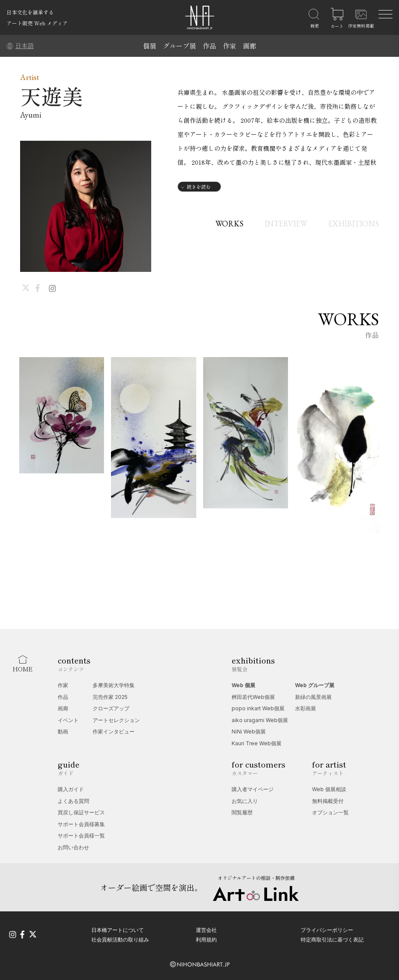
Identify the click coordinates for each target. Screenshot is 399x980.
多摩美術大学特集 (114, 685)
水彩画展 (305, 708)
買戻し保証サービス (81, 812)
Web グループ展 (315, 685)
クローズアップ (111, 708)
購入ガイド (71, 789)
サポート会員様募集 (81, 824)
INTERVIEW (286, 224)
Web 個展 (243, 685)
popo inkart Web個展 (258, 708)
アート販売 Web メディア (37, 23)
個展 (149, 46)
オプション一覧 (330, 812)
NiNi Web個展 (249, 732)
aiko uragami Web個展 (260, 720)
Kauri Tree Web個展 (257, 743)
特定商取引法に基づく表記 (332, 940)
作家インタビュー (114, 732)
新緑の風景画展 (313, 697)
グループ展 (179, 46)
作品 (209, 46)
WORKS (229, 224)
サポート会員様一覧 (81, 836)
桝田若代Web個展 (253, 697)
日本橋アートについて (118, 930)
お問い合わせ (73, 847)
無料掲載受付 (328, 801)
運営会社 (206, 930)
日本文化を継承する (30, 12)
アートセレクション (116, 720)
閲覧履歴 (242, 812)
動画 (63, 732)
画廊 (250, 46)
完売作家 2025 (110, 697)
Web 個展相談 (329, 789)
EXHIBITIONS (354, 224)
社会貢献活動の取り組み (120, 940)
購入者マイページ (253, 789)
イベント (68, 720)
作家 (229, 46)
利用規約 (206, 940)
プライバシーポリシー (327, 930)
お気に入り (245, 801)
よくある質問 (73, 801)
